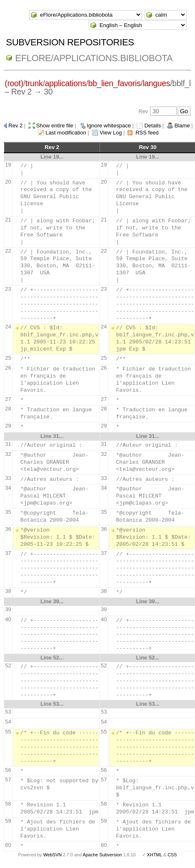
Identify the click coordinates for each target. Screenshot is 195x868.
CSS (172, 855)
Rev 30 (147, 147)
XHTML (155, 855)
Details (152, 126)
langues (156, 83)
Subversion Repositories (70, 42)
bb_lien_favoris (114, 83)
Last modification (66, 133)
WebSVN (52, 855)
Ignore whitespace (109, 126)
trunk (34, 83)
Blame (182, 126)
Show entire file (55, 126)
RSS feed (147, 133)
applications (66, 83)
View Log (111, 133)
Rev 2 (15, 126)
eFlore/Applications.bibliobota (94, 58)
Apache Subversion (102, 855)
